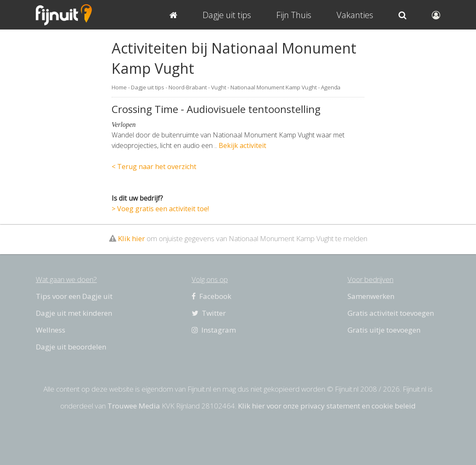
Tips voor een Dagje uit (74, 296)
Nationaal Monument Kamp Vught (274, 87)
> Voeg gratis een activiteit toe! (160, 209)
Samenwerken (371, 296)
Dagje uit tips (148, 87)
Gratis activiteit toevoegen (391, 313)
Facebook (211, 296)
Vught (219, 87)
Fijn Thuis (294, 15)
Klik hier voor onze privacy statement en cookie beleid (327, 406)
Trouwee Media (134, 406)
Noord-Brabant (188, 87)
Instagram (214, 330)
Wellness (51, 330)
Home (119, 87)
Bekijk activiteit (242, 145)
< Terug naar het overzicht (154, 167)
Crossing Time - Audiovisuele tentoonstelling (216, 109)
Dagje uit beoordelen (71, 347)
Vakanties (355, 15)
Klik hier (131, 238)
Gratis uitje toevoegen (384, 330)
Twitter (209, 313)
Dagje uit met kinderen (74, 313)
